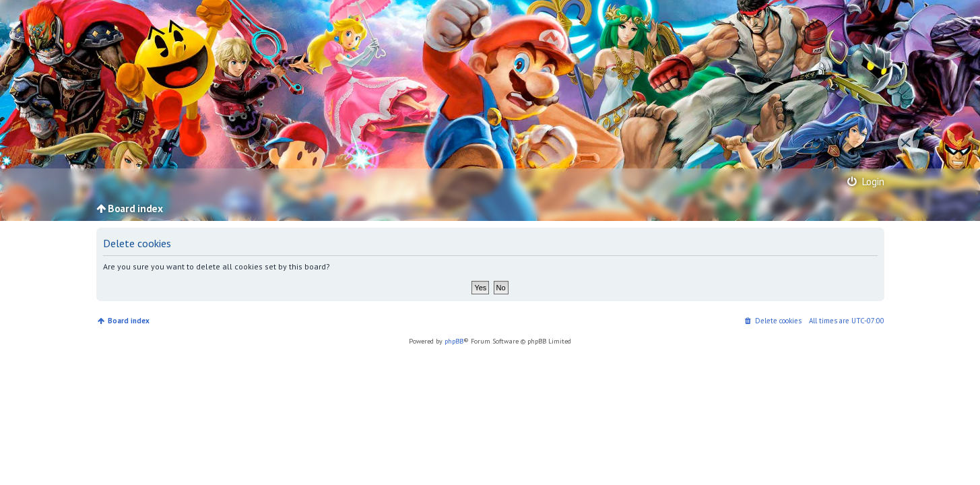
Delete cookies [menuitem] (778, 321)
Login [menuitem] (865, 181)
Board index (129, 321)
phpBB (454, 341)
